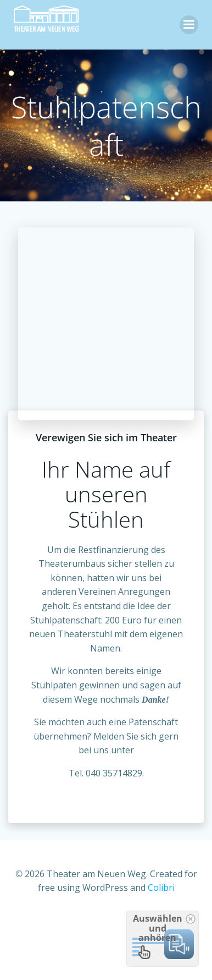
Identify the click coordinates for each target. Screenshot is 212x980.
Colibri (161, 888)
